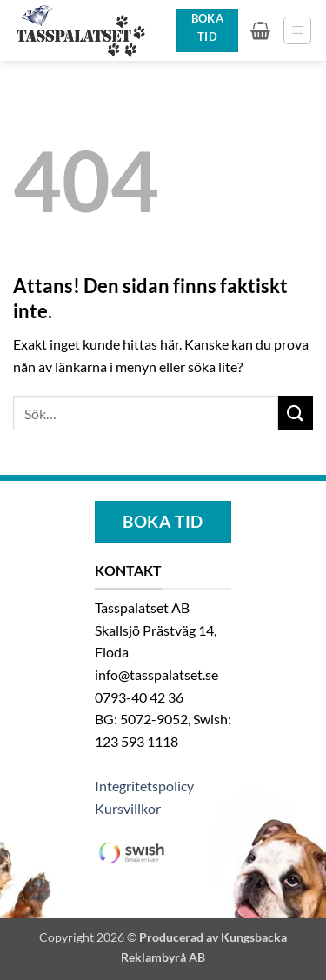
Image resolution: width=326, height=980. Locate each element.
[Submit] (296, 413)
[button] (260, 30)
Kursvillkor (128, 808)
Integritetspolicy (144, 786)
